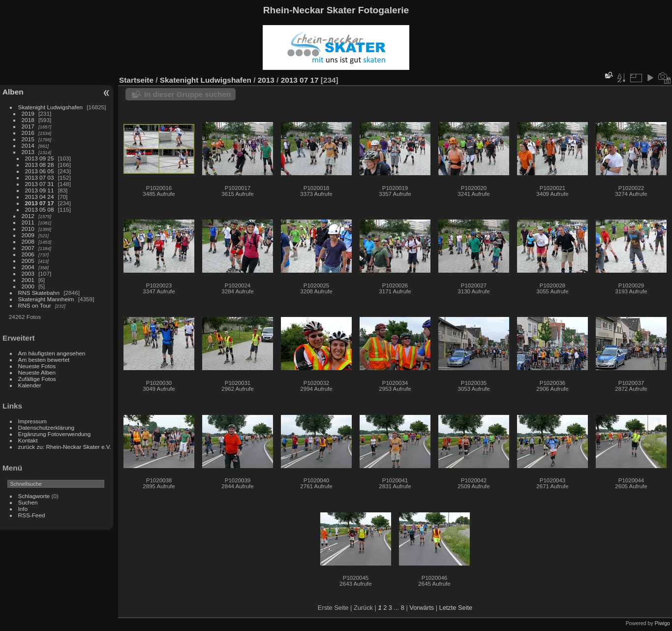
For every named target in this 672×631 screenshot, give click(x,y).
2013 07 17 (40, 203)
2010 (28, 229)
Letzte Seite (456, 608)
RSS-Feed (32, 515)
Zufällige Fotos (37, 379)
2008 (28, 241)
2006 (28, 254)
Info (23, 509)
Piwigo (662, 623)
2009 (28, 235)
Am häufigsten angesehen (52, 353)
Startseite (136, 80)
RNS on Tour (35, 305)
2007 (28, 248)
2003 (28, 273)
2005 (28, 261)
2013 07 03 (40, 177)
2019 (28, 113)
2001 (28, 280)
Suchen (28, 502)
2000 (28, 286)
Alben (13, 92)
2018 (28, 120)
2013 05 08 (40, 209)
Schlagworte (34, 496)
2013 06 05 (40, 171)
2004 (28, 267)
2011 (28, 222)
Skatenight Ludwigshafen (50, 107)
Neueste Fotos (37, 366)
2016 (28, 133)
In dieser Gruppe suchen (187, 94)
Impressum (32, 421)
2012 (28, 216)
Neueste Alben (37, 372)
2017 (28, 126)
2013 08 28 (40, 165)
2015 (28, 139)
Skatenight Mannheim (46, 299)
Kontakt (28, 440)
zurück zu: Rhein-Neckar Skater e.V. (65, 447)
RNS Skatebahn (39, 293)
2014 (28, 145)
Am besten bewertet (44, 360)
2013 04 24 (40, 197)
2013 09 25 (40, 158)
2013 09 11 (40, 190)
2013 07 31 (40, 184)
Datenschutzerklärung (46, 427)
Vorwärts (422, 608)
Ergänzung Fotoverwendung (55, 434)
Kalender (30, 385)
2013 (28, 152)
